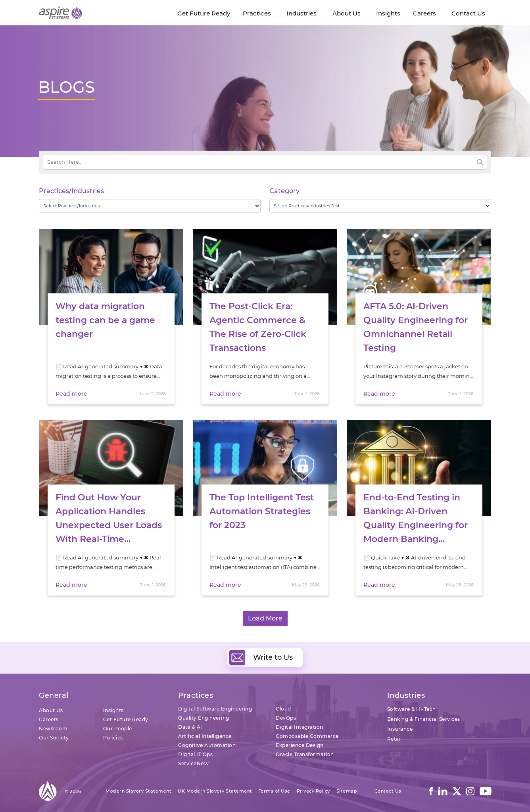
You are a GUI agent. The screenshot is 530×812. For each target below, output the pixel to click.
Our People (118, 729)
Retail (395, 739)
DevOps (286, 718)
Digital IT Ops (195, 754)
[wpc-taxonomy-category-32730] (380, 206)
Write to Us (261, 657)
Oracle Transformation (305, 754)
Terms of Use (275, 791)
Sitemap (347, 791)
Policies (113, 738)
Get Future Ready (126, 719)
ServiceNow (193, 763)
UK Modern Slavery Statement (215, 791)
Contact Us (388, 791)
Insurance (400, 729)
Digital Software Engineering (215, 709)
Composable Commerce (307, 736)
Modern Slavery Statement (138, 791)
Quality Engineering (204, 718)
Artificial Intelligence (205, 736)
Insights (113, 710)
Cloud (283, 709)
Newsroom (53, 729)
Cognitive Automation (207, 745)
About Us (51, 710)
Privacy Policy (313, 791)
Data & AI (190, 727)
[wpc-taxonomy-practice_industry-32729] (150, 206)
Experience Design (300, 745)
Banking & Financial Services (424, 719)
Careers (49, 719)
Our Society (54, 738)
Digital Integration (300, 727)
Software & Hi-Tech (412, 709)
